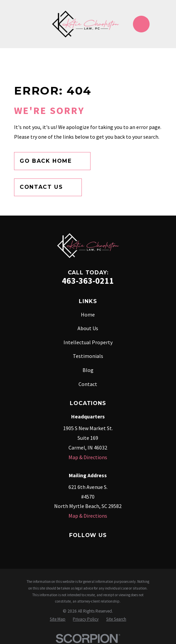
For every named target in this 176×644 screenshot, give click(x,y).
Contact (88, 384)
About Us (88, 328)
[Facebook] (40, 547)
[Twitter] (88, 547)
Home (88, 314)
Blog (88, 370)
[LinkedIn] (104, 547)
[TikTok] (136, 547)
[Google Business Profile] (56, 547)
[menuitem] (58, 619)
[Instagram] (72, 547)
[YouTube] (120, 547)
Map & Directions (88, 457)
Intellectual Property (88, 342)
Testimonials (88, 356)
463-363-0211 (88, 281)
